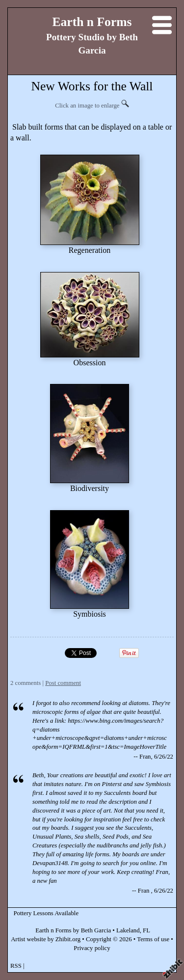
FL (146, 930)
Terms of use (153, 939)
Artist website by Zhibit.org (46, 939)
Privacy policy (92, 948)
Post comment (63, 683)
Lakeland (128, 930)
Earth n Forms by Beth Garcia (73, 930)
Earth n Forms (92, 22)
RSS (16, 966)
